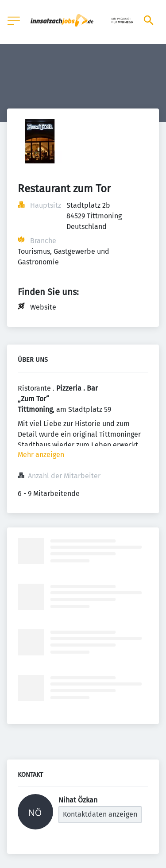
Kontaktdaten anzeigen (100, 814)
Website (43, 307)
